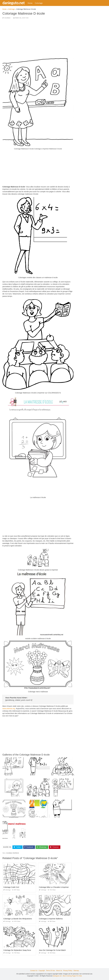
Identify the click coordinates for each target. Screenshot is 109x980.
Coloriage (39, 3)
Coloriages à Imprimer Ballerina (51, 919)
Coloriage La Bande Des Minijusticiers (18, 919)
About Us (59, 971)
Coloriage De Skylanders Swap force (17, 950)
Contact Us (34, 971)
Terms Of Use (50, 971)
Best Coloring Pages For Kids (72, 976)
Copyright (42, 971)
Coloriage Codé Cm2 (11, 887)
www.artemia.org (9, 709)
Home (30, 3)
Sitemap (76, 971)
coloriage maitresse (12, 853)
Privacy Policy (68, 971)
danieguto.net (14, 3)
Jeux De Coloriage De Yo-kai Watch (52, 950)
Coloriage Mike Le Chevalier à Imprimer (54, 887)
